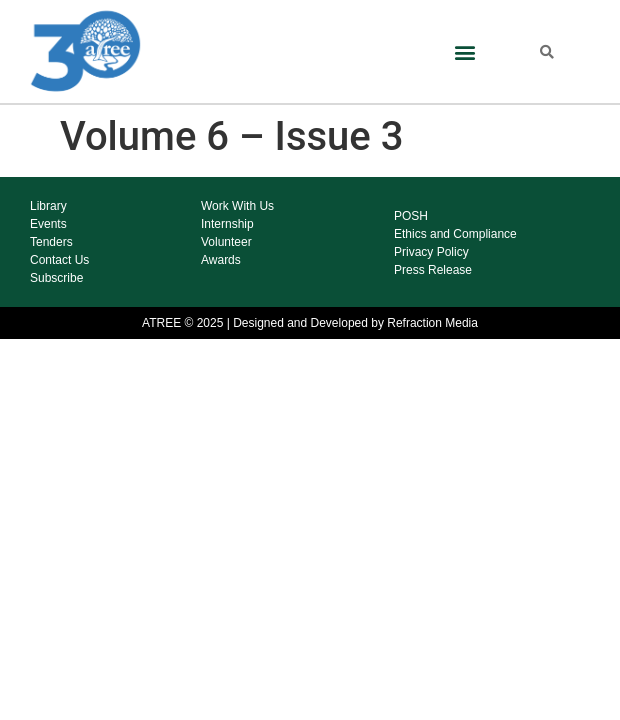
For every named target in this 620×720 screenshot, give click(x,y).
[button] (465, 51)
